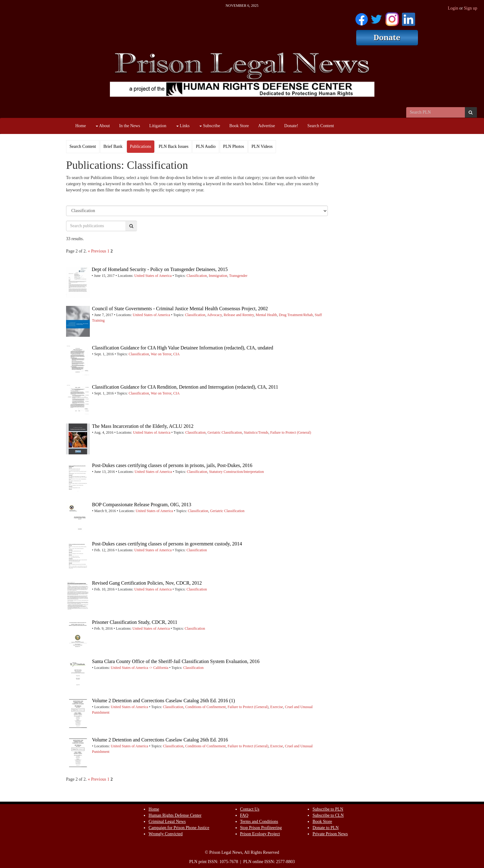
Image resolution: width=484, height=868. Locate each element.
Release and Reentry (239, 315)
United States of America (153, 276)
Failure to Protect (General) (290, 432)
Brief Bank (113, 146)
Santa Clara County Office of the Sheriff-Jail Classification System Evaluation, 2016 (176, 661)
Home (81, 126)
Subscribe (210, 126)
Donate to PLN (325, 828)
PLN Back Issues (173, 146)
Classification (197, 276)
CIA (176, 354)
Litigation (158, 126)
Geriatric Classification (225, 432)
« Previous (97, 251)
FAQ (244, 815)
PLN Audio (206, 146)
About (103, 126)
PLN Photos (234, 146)
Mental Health (266, 315)
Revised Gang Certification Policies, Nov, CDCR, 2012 (147, 583)
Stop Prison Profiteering (261, 828)
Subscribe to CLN (328, 815)
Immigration (218, 276)
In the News (130, 126)
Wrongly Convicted (165, 834)
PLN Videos (262, 146)
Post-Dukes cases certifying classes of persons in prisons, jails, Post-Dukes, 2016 (172, 465)
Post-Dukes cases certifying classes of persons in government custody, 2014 (167, 544)
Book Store (239, 126)
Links (183, 126)
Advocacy (215, 315)
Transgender (238, 276)
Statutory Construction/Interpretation (236, 472)
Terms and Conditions (259, 822)
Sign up (471, 8)
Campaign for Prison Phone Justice (179, 828)
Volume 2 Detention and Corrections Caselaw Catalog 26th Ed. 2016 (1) (163, 701)
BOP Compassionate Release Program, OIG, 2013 (142, 505)
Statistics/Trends (256, 432)
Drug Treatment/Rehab (296, 315)
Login (453, 8)
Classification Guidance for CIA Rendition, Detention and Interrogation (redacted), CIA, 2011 (185, 387)
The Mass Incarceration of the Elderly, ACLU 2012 (143, 426)
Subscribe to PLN (328, 809)
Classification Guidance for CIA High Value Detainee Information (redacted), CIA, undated (183, 348)
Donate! (291, 126)
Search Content (321, 126)
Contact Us (250, 809)
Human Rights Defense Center (175, 815)
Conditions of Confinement (205, 707)
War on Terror (161, 354)
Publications (141, 146)
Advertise (266, 126)
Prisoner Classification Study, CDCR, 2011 (135, 622)
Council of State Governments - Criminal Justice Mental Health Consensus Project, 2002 (180, 309)
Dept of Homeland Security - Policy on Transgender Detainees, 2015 (160, 269)
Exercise (277, 707)
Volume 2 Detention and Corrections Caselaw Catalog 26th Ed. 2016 (160, 740)
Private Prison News (330, 834)
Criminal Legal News (167, 822)
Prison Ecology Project (260, 834)
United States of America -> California (140, 668)
